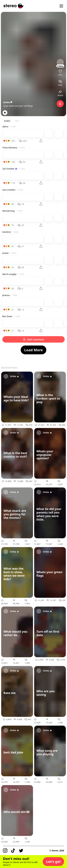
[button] (53, 862)
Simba (8, 102)
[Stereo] (14, 6)
